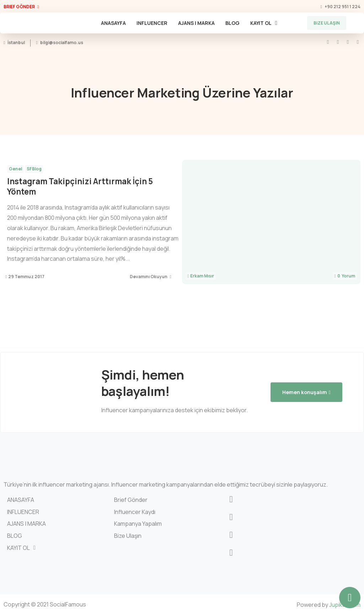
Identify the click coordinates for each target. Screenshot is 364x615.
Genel (15, 169)
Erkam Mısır (202, 276)
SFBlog (34, 169)
